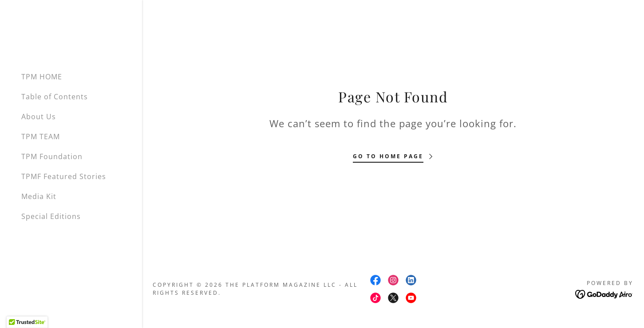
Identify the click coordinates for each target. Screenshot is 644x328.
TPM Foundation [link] (52, 156)
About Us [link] (39, 117)
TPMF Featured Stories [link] (64, 176)
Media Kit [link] (39, 196)
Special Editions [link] (51, 216)
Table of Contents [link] (55, 97)
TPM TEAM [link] (41, 137)
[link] (375, 280)
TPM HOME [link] (42, 77)
